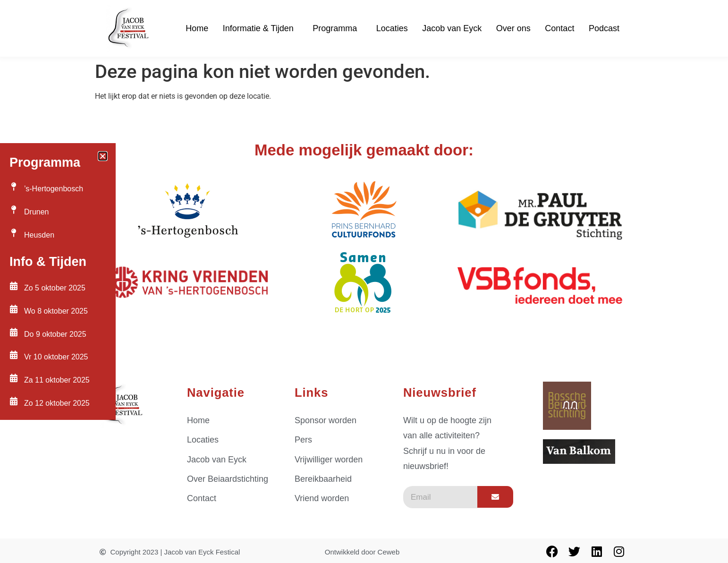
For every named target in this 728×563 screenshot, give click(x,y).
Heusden (39, 235)
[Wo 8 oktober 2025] (14, 309)
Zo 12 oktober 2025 (57, 403)
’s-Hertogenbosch (54, 189)
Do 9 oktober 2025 (55, 334)
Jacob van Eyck (452, 28)
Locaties (392, 28)
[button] (103, 156)
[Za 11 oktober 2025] (14, 378)
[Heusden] (14, 233)
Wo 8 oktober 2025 (56, 311)
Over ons (513, 28)
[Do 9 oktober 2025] (14, 332)
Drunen (36, 212)
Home (197, 28)
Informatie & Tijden (261, 28)
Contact (559, 28)
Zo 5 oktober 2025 (55, 288)
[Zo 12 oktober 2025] (14, 401)
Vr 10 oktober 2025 (56, 357)
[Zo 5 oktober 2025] (14, 286)
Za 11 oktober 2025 (57, 380)
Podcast (604, 28)
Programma (337, 28)
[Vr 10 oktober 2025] (14, 355)
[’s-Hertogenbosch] (14, 187)
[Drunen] (14, 210)
